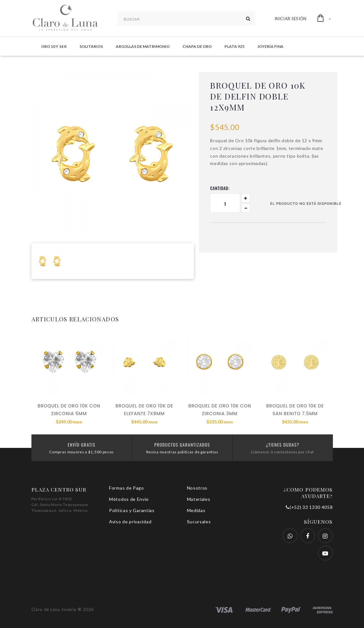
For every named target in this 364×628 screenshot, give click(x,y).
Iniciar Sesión (291, 19)
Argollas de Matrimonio (143, 46)
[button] (324, 18)
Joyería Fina (270, 46)
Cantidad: (220, 188)
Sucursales (199, 522)
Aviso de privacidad (130, 522)
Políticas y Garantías (132, 510)
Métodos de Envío (129, 499)
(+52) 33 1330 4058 (309, 507)
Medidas (196, 510)
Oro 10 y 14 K (54, 46)
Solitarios (91, 46)
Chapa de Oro (197, 46)
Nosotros (197, 488)
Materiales (199, 499)
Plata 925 (234, 46)
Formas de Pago (127, 488)
